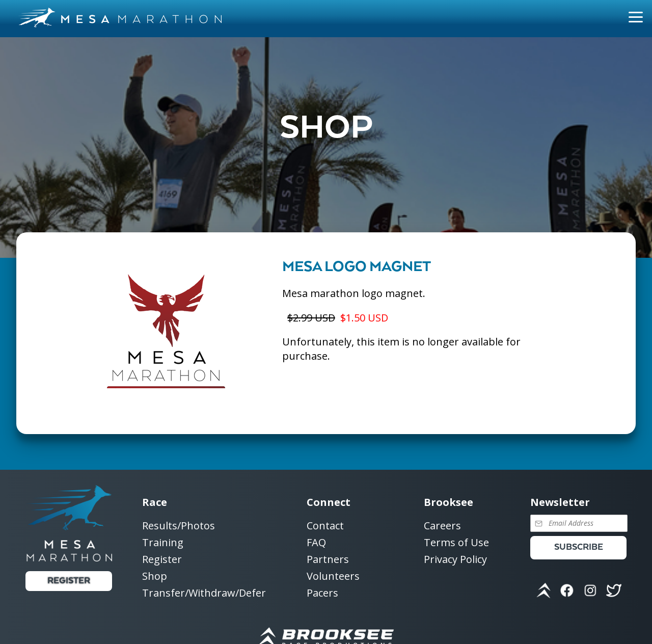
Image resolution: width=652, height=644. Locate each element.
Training (163, 543)
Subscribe (579, 547)
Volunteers (333, 576)
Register (69, 581)
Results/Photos (179, 526)
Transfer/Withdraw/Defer (204, 593)
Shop (155, 576)
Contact (325, 526)
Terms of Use (456, 543)
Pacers (322, 593)
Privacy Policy (455, 559)
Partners (328, 560)
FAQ (316, 543)
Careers (442, 526)
